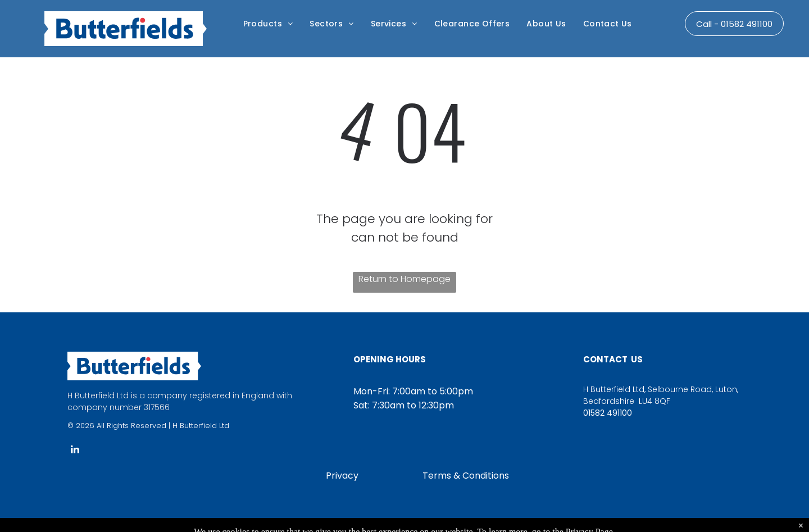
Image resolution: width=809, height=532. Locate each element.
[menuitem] (268, 24)
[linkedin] (75, 451)
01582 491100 (608, 413)
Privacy (342, 476)
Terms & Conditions (466, 476)
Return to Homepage (404, 279)
